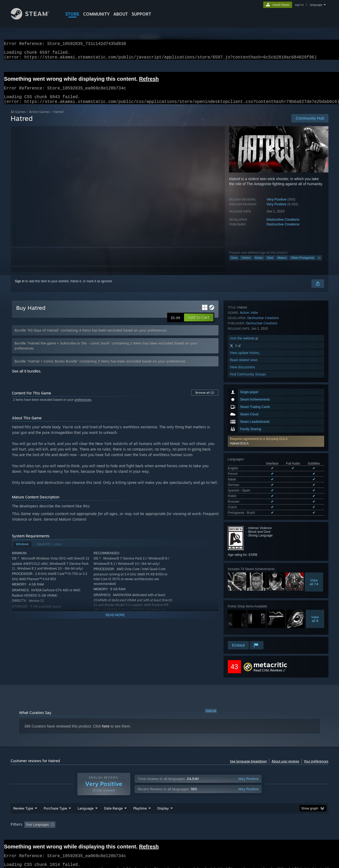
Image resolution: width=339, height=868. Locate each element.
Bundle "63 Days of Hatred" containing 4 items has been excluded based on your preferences (91, 337)
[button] (276, 364)
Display (163, 801)
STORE (72, 14)
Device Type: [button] (282, 817)
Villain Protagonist (302, 264)
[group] (169, 818)
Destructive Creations (283, 226)
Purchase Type (55, 801)
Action (259, 264)
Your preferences (316, 750)
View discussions (242, 609)
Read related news (244, 601)
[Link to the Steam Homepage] (34, 18)
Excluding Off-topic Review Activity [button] (91, 817)
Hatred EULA (239, 366)
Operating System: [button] (214, 817)
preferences (83, 406)
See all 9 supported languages (249, 419)
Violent (246, 264)
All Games (18, 118)
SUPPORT (141, 14)
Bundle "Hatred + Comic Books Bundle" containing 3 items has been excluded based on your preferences (100, 367)
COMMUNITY (96, 14)
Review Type (23, 801)
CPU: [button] (241, 817)
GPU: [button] (259, 817)
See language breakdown (248, 750)
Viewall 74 (314, 487)
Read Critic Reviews (268, 659)
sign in (299, 5)
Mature (282, 264)
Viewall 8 (315, 524)
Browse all (205, 399)
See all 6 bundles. (27, 378)
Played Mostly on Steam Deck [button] (170, 817)
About (121, 14)
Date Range (113, 801)
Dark (270, 264)
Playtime (140, 801)
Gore (234, 264)
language (316, 5)
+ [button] (319, 264)
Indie (254, 554)
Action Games (39, 118)
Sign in (20, 288)
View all (211, 700)
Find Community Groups (248, 616)
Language (86, 801)
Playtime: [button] (132, 817)
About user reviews (285, 750)
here (106, 715)
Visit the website (244, 580)
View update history (245, 594)
